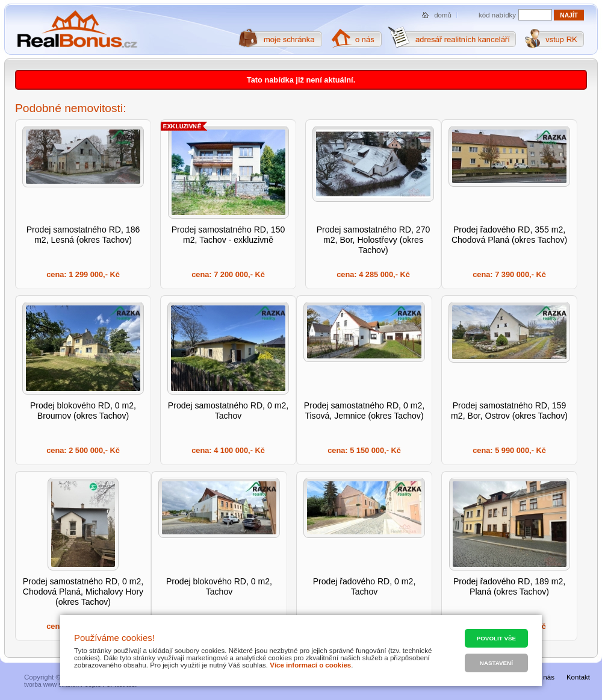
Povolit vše (496, 638)
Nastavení (496, 663)
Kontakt (578, 677)
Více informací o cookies (310, 665)
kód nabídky (497, 15)
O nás (545, 677)
